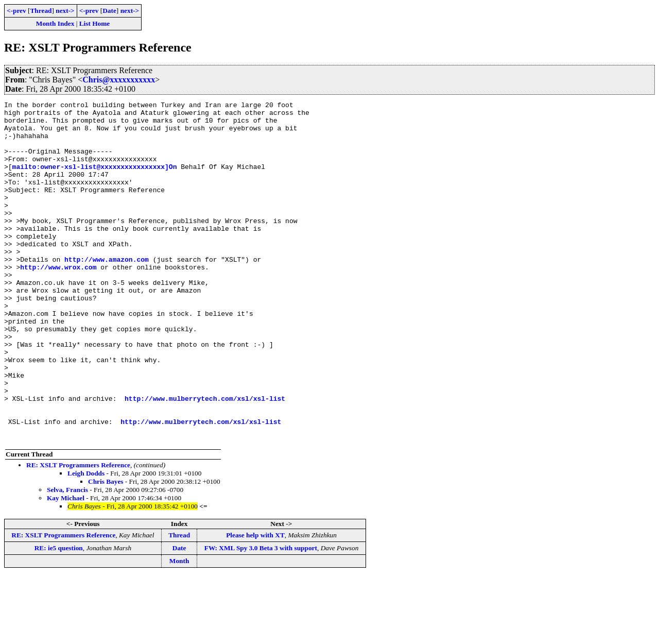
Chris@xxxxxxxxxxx (119, 80)
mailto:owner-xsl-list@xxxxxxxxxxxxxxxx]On (95, 180)
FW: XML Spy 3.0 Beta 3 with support (261, 616)
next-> (65, 11)
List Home (95, 23)
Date (109, 11)
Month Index (55, 23)
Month (179, 629)
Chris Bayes (106, 549)
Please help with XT (255, 603)
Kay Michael (66, 566)
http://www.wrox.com (58, 301)
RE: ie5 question (59, 616)
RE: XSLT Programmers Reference (78, 533)
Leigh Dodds (86, 541)
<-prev (16, 11)
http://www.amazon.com (107, 292)
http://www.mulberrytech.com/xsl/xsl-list (205, 459)
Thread (41, 11)
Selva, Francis (67, 558)
